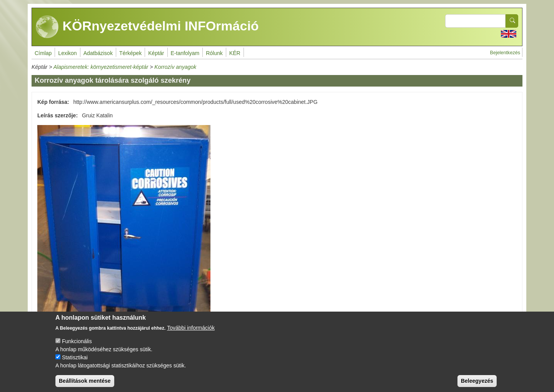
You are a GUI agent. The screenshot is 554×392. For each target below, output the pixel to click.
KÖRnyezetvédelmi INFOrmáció (147, 27)
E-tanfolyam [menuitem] (185, 53)
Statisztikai (75, 364)
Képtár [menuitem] (156, 53)
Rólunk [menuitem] (214, 53)
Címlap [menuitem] (43, 53)
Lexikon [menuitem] (67, 53)
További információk (191, 334)
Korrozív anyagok (175, 67)
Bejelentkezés (505, 53)
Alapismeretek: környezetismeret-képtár (101, 67)
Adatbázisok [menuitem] (98, 53)
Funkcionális (77, 348)
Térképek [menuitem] (130, 53)
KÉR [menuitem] (235, 53)
